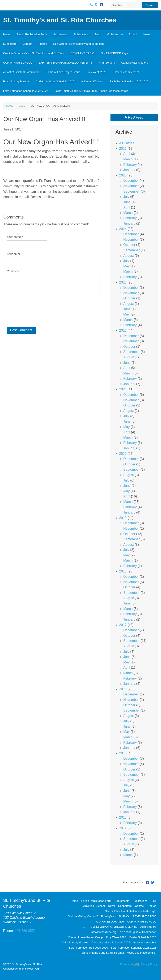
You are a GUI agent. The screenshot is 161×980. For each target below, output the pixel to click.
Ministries (112, 34)
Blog (98, 34)
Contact (28, 44)
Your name (14, 237)
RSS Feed (134, 117)
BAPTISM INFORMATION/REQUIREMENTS (66, 63)
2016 (123, 689)
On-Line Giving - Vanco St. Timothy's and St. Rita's (34, 53)
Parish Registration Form (32, 34)
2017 (123, 625)
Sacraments (60, 34)
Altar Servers (107, 63)
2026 (123, 149)
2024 (123, 229)
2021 (123, 389)
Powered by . (130, 964)
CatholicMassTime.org (135, 63)
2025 (123, 175)
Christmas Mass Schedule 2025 (55, 81)
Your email (14, 254)
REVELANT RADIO (82, 53)
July (126, 197)
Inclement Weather (92, 81)
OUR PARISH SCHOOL (18, 63)
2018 (123, 571)
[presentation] (33, 315)
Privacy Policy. (149, 964)
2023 (123, 282)
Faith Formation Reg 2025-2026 (129, 81)
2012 (123, 828)
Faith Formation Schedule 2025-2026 (26, 91)
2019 (123, 518)
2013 (123, 817)
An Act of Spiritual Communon (21, 72)
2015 (123, 753)
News (147, 34)
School (133, 34)
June (127, 202)
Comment (13, 271)
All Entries (127, 143)
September (131, 191)
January (129, 170)
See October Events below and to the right (79, 44)
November (131, 186)
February (130, 165)
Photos (43, 44)
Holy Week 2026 (96, 72)
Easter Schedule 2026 (126, 72)
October (129, 245)
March (128, 159)
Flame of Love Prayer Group (63, 72)
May (126, 266)
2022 (123, 330)
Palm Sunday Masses (16, 81)
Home (7, 34)
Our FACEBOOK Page (114, 53)
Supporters (10, 44)
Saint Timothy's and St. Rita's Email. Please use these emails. (92, 91)
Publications (81, 34)
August (129, 256)
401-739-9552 (25, 931)
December (131, 181)
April (127, 154)
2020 (123, 454)
